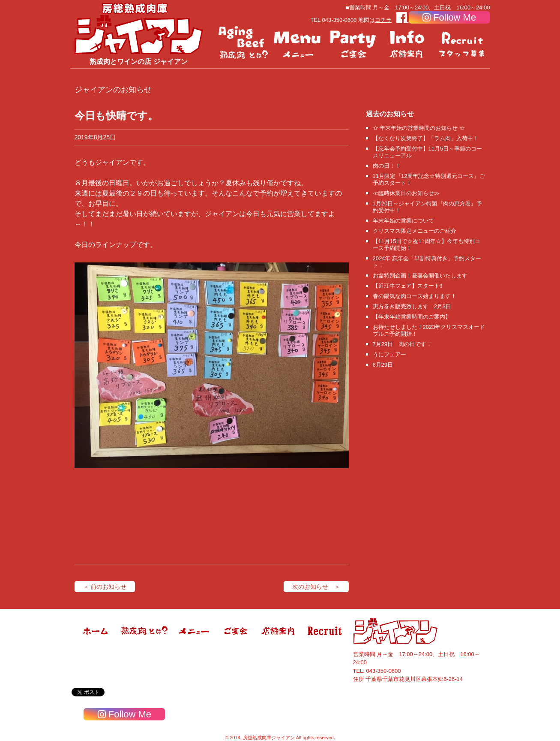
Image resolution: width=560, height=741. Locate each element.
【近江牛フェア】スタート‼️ (408, 286)
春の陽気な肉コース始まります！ (415, 296)
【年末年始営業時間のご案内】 (412, 317)
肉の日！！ (387, 166)
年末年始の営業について (403, 221)
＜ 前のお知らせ (105, 587)
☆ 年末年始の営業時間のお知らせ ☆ (419, 128)
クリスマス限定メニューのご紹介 (415, 231)
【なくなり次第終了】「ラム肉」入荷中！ (426, 138)
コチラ (383, 20)
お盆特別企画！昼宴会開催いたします (420, 276)
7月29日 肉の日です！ (403, 344)
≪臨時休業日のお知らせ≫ (406, 193)
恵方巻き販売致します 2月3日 (412, 306)
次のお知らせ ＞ (316, 587)
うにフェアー (389, 354)
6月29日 (383, 365)
